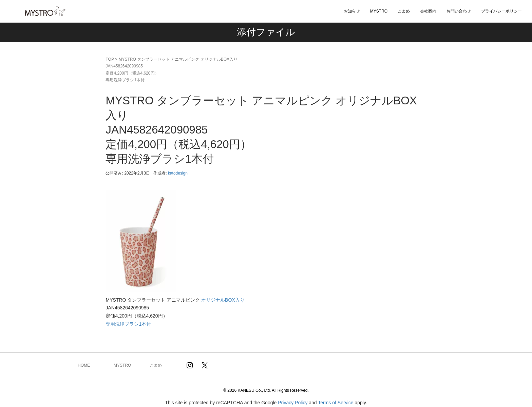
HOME (84, 365)
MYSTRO (379, 11)
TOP (110, 59)
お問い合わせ (459, 11)
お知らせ (352, 11)
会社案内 (428, 11)
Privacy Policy (293, 403)
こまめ (404, 11)
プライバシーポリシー (501, 11)
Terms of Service (336, 403)
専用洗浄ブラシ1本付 (128, 324)
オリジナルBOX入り (223, 300)
